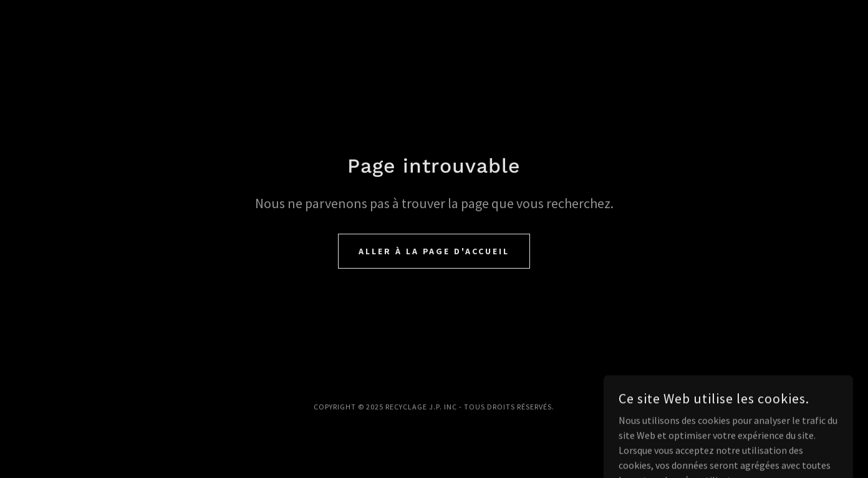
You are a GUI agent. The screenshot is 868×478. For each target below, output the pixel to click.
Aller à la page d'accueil (434, 251)
